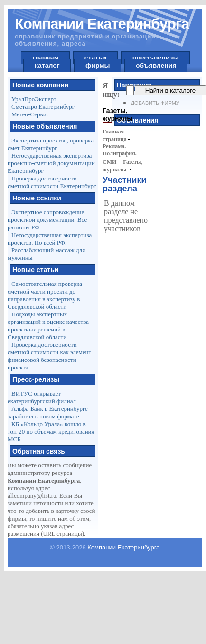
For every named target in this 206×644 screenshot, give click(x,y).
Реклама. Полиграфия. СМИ (120, 154)
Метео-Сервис (30, 114)
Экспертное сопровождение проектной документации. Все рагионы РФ (47, 220)
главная (45, 58)
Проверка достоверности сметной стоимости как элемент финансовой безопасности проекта (49, 356)
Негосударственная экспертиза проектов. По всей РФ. (50, 239)
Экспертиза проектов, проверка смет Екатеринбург (51, 144)
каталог (47, 66)
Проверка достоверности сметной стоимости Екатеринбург (52, 182)
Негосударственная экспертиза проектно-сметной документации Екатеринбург (51, 163)
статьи (95, 58)
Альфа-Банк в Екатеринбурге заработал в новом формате (48, 412)
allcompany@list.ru (32, 496)
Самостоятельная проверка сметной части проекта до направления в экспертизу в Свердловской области (45, 295)
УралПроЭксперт (34, 99)
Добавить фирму (155, 103)
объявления (156, 66)
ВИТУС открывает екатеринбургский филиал (42, 397)
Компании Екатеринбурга (123, 547)
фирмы (98, 66)
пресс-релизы (155, 58)
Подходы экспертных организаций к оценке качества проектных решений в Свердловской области (48, 326)
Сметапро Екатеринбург (43, 107)
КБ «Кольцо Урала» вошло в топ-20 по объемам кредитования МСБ (51, 431)
